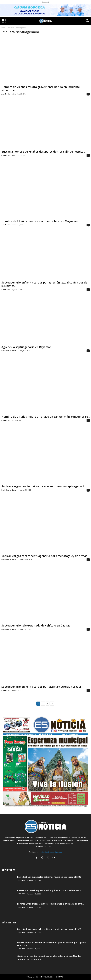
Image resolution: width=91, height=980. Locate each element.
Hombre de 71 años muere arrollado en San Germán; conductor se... (45, 417)
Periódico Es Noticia (9, 351)
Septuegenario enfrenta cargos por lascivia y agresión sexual (41, 687)
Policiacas (22, 959)
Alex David (6, 94)
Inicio (3, 28)
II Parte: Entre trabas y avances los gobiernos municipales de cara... (50, 890)
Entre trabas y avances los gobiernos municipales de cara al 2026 (49, 877)
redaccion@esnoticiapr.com (51, 852)
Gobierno (21, 880)
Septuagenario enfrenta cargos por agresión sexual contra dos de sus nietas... (44, 284)
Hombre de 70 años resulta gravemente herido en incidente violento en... (41, 89)
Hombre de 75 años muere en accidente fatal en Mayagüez (40, 221)
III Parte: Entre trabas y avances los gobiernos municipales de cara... (51, 904)
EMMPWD (60, 977)
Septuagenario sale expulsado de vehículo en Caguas (36, 626)
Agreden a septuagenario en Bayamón (26, 347)
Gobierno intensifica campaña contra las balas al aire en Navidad (49, 956)
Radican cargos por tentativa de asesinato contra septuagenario (43, 486)
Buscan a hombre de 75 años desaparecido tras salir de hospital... (44, 152)
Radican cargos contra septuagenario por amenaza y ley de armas (44, 556)
